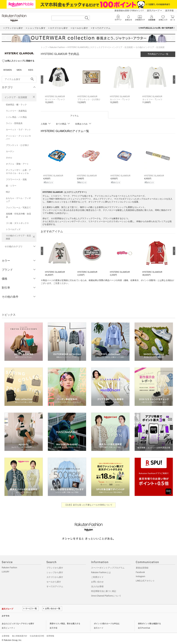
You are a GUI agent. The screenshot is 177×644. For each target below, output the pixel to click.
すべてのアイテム (55, 586)
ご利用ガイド (97, 577)
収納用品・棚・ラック (16, 105)
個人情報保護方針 (20, 636)
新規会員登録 (142, 568)
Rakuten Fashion (57, 47)
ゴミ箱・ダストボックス (17, 223)
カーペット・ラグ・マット (18, 130)
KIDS (31, 70)
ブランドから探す (55, 568)
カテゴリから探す (55, 577)
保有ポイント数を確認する (149, 624)
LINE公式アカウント (145, 581)
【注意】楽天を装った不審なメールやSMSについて (89, 505)
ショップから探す (55, 572)
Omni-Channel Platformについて (106, 596)
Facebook (140, 572)
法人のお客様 (97, 586)
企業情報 (6, 636)
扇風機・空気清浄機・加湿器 (18, 215)
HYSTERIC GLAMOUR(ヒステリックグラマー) (88, 47)
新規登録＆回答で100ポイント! (129, 11)
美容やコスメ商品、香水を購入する (65, 624)
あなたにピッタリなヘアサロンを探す (18, 624)
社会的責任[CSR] (37, 636)
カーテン (10, 151)
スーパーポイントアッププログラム (108, 568)
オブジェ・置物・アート (17, 164)
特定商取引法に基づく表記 (104, 591)
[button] (59, 85)
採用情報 (50, 636)
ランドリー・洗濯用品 (16, 111)
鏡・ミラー (11, 186)
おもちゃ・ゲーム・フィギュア (18, 200)
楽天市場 (169, 11)
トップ (44, 47)
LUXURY (6, 572)
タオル (9, 158)
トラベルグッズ (13, 229)
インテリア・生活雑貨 (16, 97)
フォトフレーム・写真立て (18, 208)
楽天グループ (153, 11)
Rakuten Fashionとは (101, 572)
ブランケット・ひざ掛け (17, 145)
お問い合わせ (97, 582)
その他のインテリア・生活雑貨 (18, 237)
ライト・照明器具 (14, 123)
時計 (8, 192)
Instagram (141, 576)
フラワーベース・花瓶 (16, 179)
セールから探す (54, 582)
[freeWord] (19, 79)
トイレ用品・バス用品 (16, 117)
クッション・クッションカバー (18, 137)
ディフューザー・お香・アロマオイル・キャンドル (18, 172)
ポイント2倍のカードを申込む (107, 624)
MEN (19, 70)
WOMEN (8, 70)
